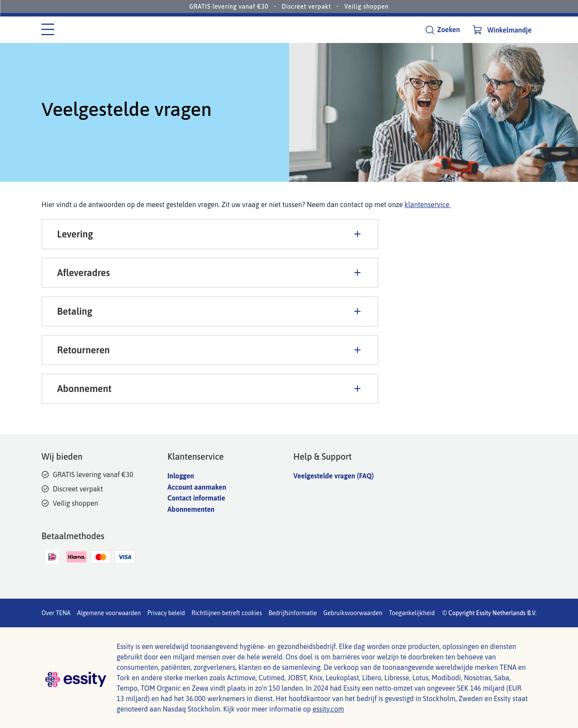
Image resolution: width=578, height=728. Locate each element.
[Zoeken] (442, 30)
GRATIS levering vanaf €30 (229, 7)
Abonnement (210, 389)
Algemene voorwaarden (109, 613)
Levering (210, 234)
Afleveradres (210, 273)
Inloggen (181, 476)
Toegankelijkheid (412, 613)
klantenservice (428, 204)
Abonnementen (191, 509)
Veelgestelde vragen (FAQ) (334, 476)
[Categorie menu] (48, 30)
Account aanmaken (197, 487)
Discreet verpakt (306, 7)
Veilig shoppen (367, 7)
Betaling (210, 311)
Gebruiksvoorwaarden (353, 613)
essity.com (328, 709)
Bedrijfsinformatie (292, 613)
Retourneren (210, 350)
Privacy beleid (166, 613)
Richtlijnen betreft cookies (227, 613)
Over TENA (56, 613)
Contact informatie (197, 498)
